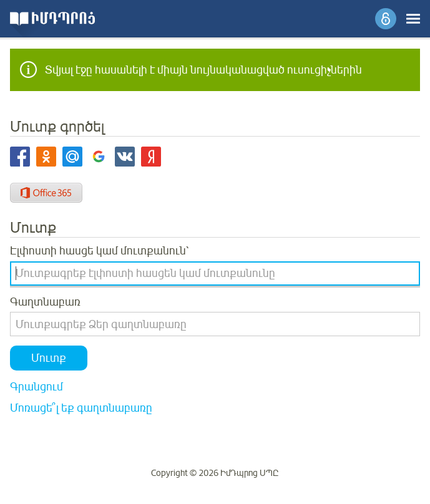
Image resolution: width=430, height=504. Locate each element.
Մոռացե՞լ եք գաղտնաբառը (81, 408)
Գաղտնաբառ (45, 302)
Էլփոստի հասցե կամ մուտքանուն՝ (99, 251)
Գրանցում (37, 387)
